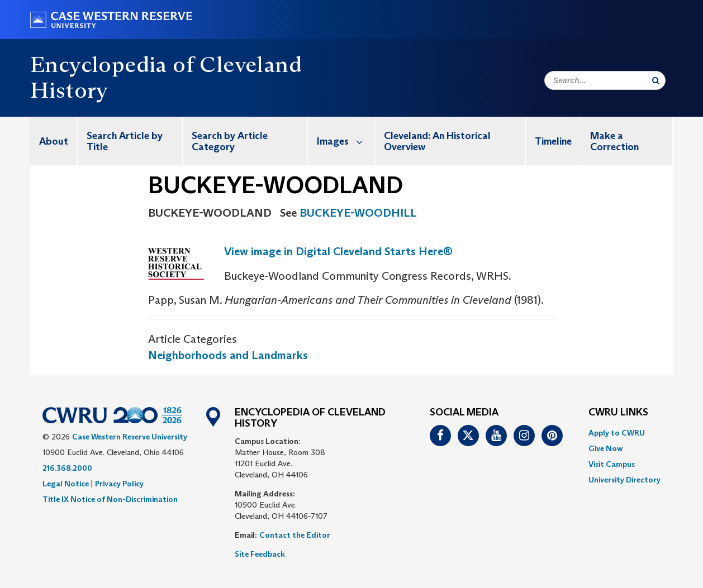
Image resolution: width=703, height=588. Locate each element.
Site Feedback (260, 554)
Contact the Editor (295, 535)
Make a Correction (614, 141)
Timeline (553, 141)
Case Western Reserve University (130, 437)
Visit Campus (612, 464)
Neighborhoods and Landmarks (228, 355)
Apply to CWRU (617, 433)
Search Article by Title (125, 141)
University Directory (624, 480)
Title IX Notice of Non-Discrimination (110, 499)
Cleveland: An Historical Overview (437, 141)
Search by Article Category (230, 141)
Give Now (605, 448)
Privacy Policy (119, 484)
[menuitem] (54, 141)
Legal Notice (66, 484)
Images (346, 141)
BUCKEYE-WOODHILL (358, 213)
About (54, 141)
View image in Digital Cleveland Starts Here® (338, 251)
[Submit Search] (656, 80)
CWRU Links (618, 413)
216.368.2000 (67, 468)
